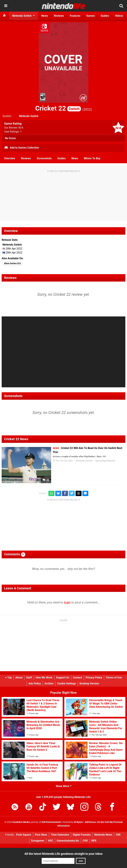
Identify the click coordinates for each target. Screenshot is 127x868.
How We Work (44, 678)
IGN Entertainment (51, 822)
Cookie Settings (67, 684)
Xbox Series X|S (12, 263)
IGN (118, 835)
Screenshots (44, 158)
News (75, 158)
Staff (29, 678)
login (67, 602)
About (19, 678)
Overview (10, 158)
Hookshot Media (21, 822)
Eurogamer (38, 841)
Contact (77, 678)
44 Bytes (78, 822)
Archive (49, 684)
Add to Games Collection (22, 148)
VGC (51, 841)
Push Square (24, 835)
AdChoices (90, 822)
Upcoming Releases (105, 461)
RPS (94, 841)
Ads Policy (35, 684)
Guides (62, 158)
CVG (85, 841)
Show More (64, 786)
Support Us (63, 678)
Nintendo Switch (29, 116)
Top (8, 678)
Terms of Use (114, 678)
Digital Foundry (82, 835)
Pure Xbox (41, 835)
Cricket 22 (58, 108)
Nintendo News (103, 835)
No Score (10, 138)
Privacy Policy (94, 678)
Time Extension (60, 835)
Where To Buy (92, 158)
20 (46, 480)
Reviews (26, 158)
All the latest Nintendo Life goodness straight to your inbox (63, 854)
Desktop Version (89, 684)
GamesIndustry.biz (68, 841)
